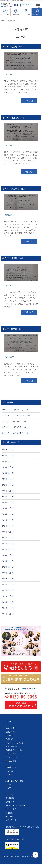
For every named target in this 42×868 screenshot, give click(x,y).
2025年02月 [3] (8, 502)
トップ (8, 722)
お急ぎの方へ (11, 732)
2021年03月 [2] (8, 596)
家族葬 (10, 774)
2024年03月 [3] (8, 561)
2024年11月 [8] (8, 520)
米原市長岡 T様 (19, 427)
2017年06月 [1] (8, 614)
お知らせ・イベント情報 (15, 805)
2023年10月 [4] (8, 573)
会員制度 (9, 794)
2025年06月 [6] (8, 485)
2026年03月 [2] (8, 450)
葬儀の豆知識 (11, 761)
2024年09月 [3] (8, 532)
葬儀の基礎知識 (12, 746)
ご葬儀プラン (11, 767)
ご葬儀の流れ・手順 (14, 750)
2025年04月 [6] (8, 491)
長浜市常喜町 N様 (20, 433)
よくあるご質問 (12, 757)
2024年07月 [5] (8, 543)
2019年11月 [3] (8, 608)
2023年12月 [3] (8, 567)
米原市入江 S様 (19, 421)
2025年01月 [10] (8, 508)
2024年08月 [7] (8, 537)
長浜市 (10, 784)
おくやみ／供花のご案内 (15, 743)
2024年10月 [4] (8, 526)
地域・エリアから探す (14, 781)
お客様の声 (12, 21)
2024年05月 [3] (8, 555)
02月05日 (5, 421)
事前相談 (9, 739)
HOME (3, 21)
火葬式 (10, 771)
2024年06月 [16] (8, 549)
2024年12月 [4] (8, 514)
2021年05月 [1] (8, 590)
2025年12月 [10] (8, 461)
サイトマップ (11, 820)
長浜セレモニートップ (25, 5)
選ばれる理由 (11, 728)
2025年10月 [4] (8, 467)
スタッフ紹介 (11, 809)
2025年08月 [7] (8, 473)
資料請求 (9, 735)
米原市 (10, 788)
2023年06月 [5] (8, 579)
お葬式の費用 (11, 754)
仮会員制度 (10, 798)
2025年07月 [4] (8, 479)
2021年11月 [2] (8, 584)
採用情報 (9, 816)
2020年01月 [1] (8, 602)
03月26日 (5, 410)
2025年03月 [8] (8, 496)
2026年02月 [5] (8, 455)
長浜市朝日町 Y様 (20, 410)
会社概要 (9, 813)
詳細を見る (29, 101)
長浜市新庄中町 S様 (21, 415)
